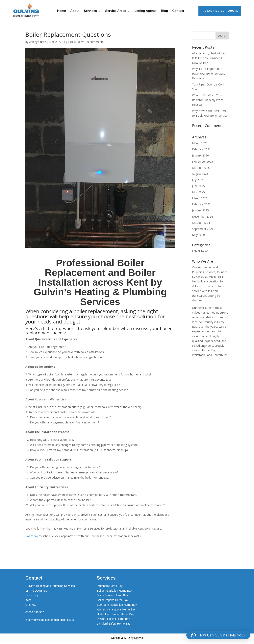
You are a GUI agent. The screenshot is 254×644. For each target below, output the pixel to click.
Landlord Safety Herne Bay (114, 626)
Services (90, 11)
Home (62, 11)
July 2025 (198, 182)
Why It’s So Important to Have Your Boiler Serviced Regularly (209, 75)
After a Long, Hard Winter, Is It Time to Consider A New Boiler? (209, 60)
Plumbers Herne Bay (110, 588)
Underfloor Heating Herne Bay (115, 616)
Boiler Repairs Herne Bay (113, 602)
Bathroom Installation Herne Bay (117, 607)
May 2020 (198, 237)
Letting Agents (145, 11)
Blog (165, 11)
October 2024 (201, 225)
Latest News (76, 44)
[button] (218, 635)
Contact (178, 11)
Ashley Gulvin (38, 44)
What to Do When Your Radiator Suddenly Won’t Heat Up (208, 102)
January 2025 (200, 212)
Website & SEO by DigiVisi (127, 640)
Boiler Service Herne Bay (112, 597)
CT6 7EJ (31, 607)
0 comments (95, 44)
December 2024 (202, 218)
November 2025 (203, 164)
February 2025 (201, 206)
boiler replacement (96, 313)
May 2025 (198, 194)
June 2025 (198, 188)
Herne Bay (32, 597)
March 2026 (200, 145)
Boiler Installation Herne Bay (114, 593)
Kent (28, 602)
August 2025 (200, 176)
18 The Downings (36, 593)
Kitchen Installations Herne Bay (116, 611)
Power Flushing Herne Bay (113, 621)
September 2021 (203, 231)
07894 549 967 (35, 614)
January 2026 (200, 157)
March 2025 (200, 200)
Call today (32, 538)
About (75, 11)
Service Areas (116, 11)
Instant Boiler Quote (220, 11)
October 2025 (201, 170)
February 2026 (201, 151)
